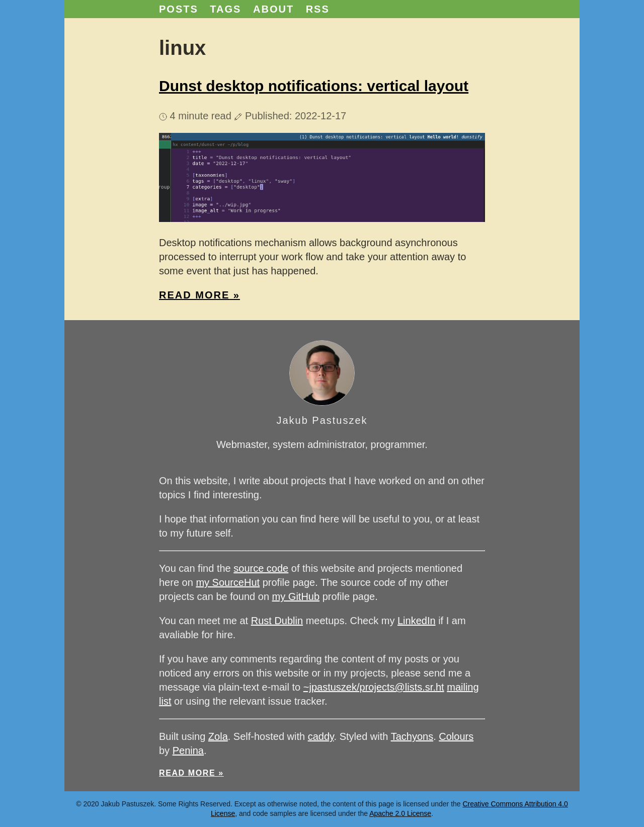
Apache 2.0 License (400, 813)
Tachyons (412, 736)
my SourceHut (228, 582)
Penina (188, 750)
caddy (321, 736)
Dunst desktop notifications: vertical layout (314, 86)
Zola (218, 736)
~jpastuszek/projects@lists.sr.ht (374, 687)
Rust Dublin (277, 621)
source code (261, 568)
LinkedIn (417, 621)
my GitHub (296, 596)
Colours (456, 736)
